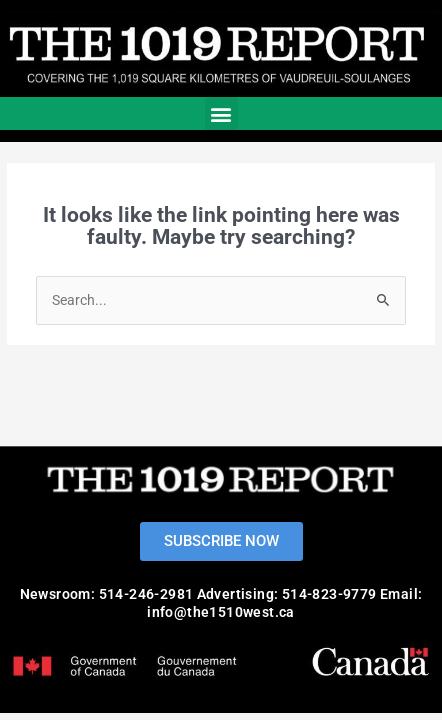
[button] (221, 113)
